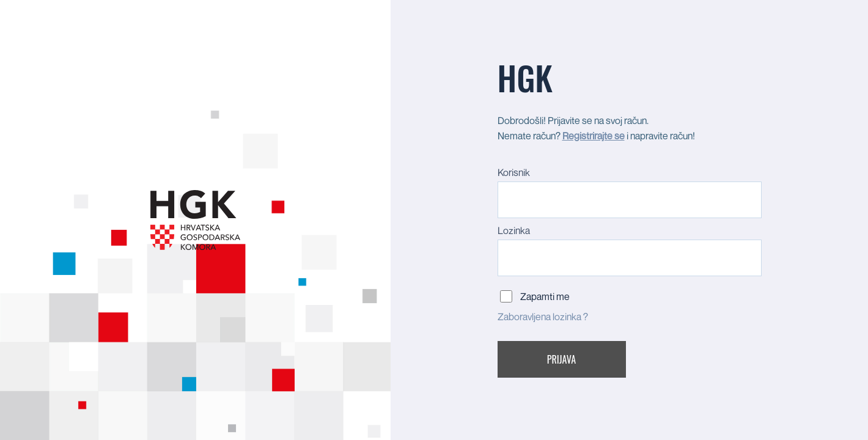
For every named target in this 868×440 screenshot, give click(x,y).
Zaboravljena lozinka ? (543, 317)
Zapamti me (545, 296)
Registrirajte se (594, 136)
